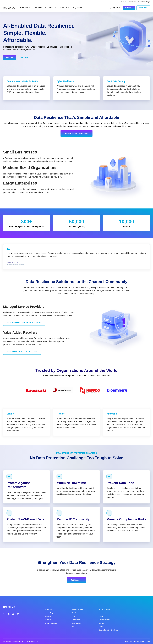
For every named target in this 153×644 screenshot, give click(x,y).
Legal (101, 627)
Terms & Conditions (132, 641)
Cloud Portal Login (144, 2)
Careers (102, 616)
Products (25, 8)
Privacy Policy (145, 641)
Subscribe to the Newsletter (108, 630)
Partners (65, 8)
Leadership (103, 613)
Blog (74, 616)
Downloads (132, 2)
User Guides (76, 623)
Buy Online (77, 8)
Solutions (38, 8)
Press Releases (104, 620)
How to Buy (49, 613)
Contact (102, 623)
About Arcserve (104, 609)
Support (124, 2)
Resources (51, 8)
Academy (75, 613)
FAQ (74, 627)
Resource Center (78, 609)
